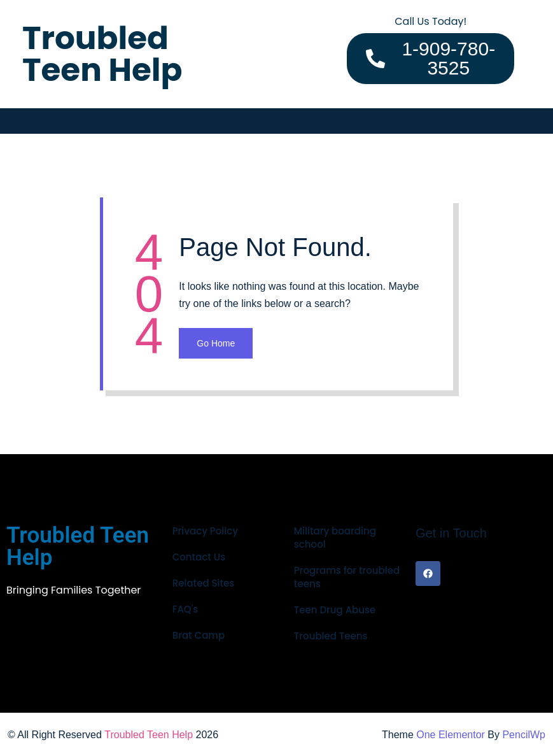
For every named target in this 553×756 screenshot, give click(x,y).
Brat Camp (199, 635)
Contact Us (199, 557)
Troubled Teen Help (149, 735)
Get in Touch (451, 533)
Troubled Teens (331, 636)
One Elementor (451, 735)
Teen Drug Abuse (335, 610)
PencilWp (524, 735)
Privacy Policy (205, 531)
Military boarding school (335, 538)
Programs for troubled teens (347, 577)
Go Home (216, 343)
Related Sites (204, 583)
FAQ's (185, 609)
